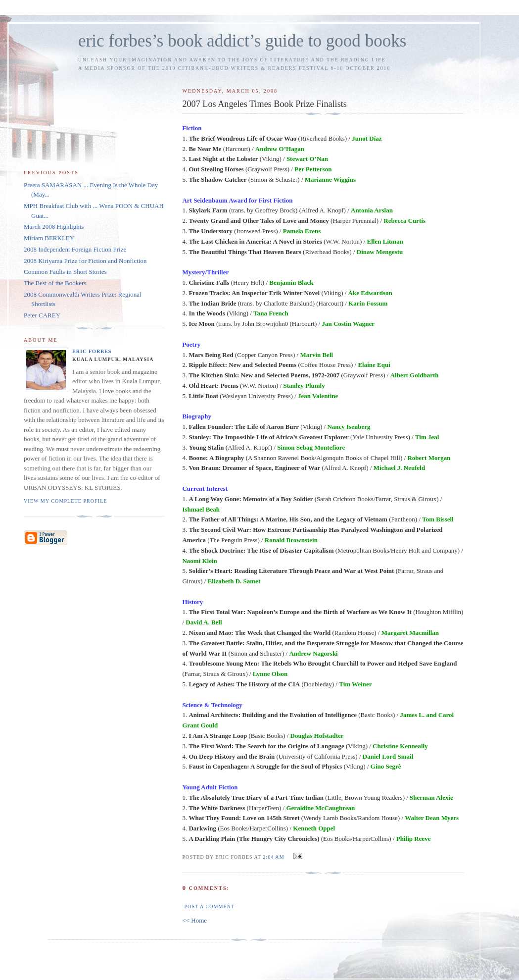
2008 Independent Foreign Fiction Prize (75, 249)
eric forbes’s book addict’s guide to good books (242, 41)
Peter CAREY (42, 315)
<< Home (194, 920)
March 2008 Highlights (54, 227)
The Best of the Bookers (55, 283)
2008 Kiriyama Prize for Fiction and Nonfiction (85, 261)
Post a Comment (209, 906)
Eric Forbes (92, 351)
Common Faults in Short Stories (65, 272)
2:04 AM (273, 857)
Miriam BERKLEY (49, 238)
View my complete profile (66, 501)
